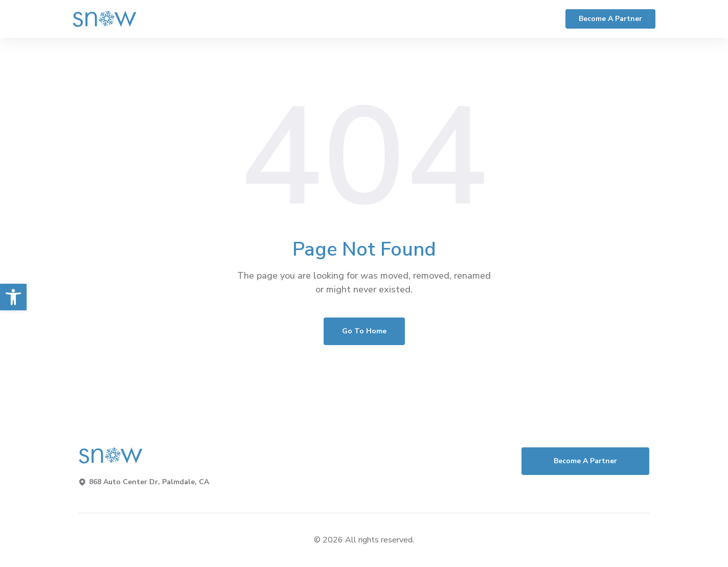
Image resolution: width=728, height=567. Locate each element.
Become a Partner (610, 19)
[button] (13, 297)
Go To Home (364, 331)
